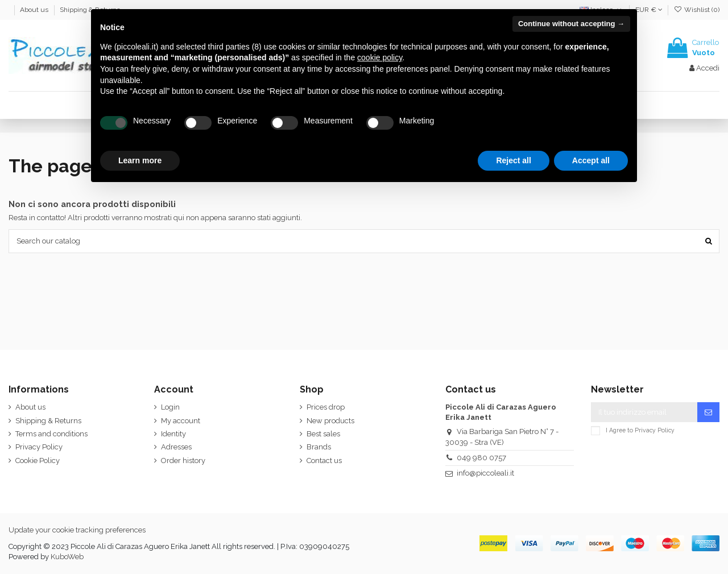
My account (181, 421)
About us (35, 10)
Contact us (324, 461)
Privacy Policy (39, 447)
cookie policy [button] (380, 57)
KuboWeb (67, 557)
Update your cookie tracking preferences (77, 530)
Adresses (176, 447)
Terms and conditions (51, 434)
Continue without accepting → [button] (571, 24)
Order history (183, 461)
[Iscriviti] (708, 412)
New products (330, 421)
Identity (173, 434)
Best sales (323, 434)
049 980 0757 (481, 458)
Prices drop (326, 407)
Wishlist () (697, 10)
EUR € (649, 10)
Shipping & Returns (48, 421)
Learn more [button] (140, 160)
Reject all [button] (513, 160)
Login (170, 407)
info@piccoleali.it (485, 473)
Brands (319, 447)
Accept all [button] (591, 160)
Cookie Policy (38, 461)
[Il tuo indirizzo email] (644, 412)
